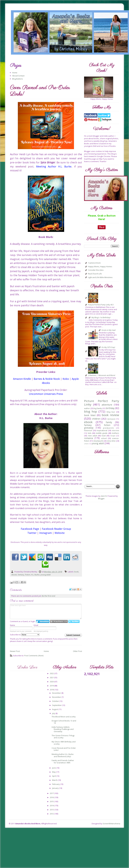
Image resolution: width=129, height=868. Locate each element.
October (56, 701)
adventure (107, 405)
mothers (115, 433)
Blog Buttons (18, 79)
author (87, 408)
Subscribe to (25, 635)
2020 (52, 682)
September (57, 705)
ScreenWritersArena (111, 824)
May (54, 772)
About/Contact (18, 76)
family (109, 422)
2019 (52, 686)
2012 (52, 814)
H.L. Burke (35, 575)
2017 (52, 793)
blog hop (90, 411)
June (54, 768)
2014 (52, 806)
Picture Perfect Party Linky (101, 403)
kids (90, 433)
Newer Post (15, 651)
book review (110, 415)
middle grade (102, 433)
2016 (52, 797)
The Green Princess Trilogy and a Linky (63, 737)
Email (36, 625)
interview (115, 430)
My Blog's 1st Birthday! (101, 318)
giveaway (89, 428)
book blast (90, 415)
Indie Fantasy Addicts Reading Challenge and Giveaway (63, 729)
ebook (14, 575)
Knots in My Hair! (109, 330)
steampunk (98, 441)
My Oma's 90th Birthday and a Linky (64, 743)
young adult (45, 575)
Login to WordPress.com (59, 621)
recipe (113, 436)
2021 (52, 677)
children (96, 419)
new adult (92, 436)
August (55, 709)
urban (86, 444)
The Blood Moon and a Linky (64, 717)
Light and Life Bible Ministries (100, 277)
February (56, 784)
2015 (52, 801)
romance (89, 438)
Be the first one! (49, 596)
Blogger (101, 499)
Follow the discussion (79, 589)
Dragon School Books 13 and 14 (64, 722)
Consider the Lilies (96, 270)
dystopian (111, 419)
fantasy (21, 575)
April (54, 776)
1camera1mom (94, 263)
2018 (52, 690)
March (55, 780)
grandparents (109, 428)
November (57, 697)
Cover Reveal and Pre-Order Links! (64, 749)
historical (88, 430)
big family (98, 408)
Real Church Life (95, 274)
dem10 (104, 496)
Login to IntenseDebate (43, 621)
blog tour (111, 412)
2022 (52, 673)
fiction (28, 575)
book (76, 572)
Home (15, 73)
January (56, 788)
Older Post (77, 651)
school (104, 438)
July (54, 713)
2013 (52, 810)
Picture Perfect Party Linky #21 (101, 305)
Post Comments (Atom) (34, 656)
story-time (111, 441)
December (57, 693)
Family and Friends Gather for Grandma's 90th (63, 761)
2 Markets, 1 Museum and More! (102, 375)
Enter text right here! (46, 611)
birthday (110, 408)
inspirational (102, 430)
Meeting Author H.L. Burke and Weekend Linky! (63, 755)
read (104, 436)
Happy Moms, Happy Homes (100, 267)
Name (12, 625)
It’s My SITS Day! (108, 347)
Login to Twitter (74, 621)
